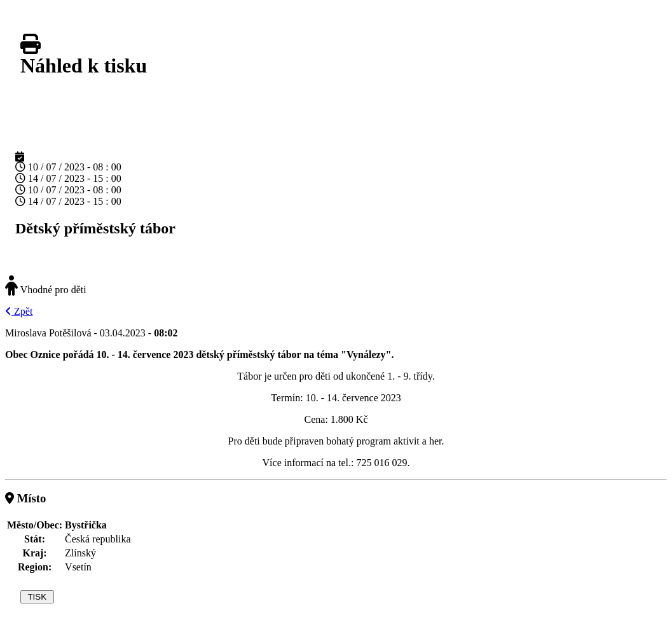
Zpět (19, 311)
